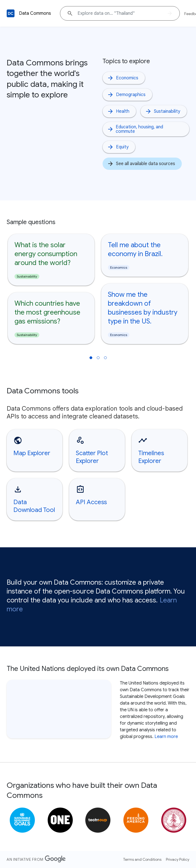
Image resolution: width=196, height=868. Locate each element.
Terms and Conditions (142, 859)
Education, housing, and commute (135, 129)
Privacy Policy (178, 859)
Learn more (166, 737)
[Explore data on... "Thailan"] (120, 13)
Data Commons (35, 13)
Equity (118, 147)
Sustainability (163, 111)
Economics (123, 78)
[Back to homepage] (11, 13)
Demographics (126, 95)
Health (118, 111)
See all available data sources (141, 164)
